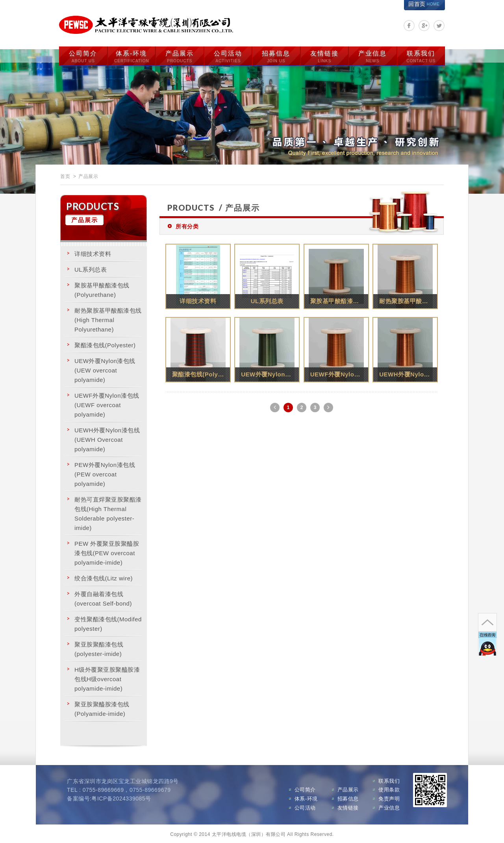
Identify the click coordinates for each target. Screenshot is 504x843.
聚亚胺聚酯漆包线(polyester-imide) (99, 648)
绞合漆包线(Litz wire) (104, 577)
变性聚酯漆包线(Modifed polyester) (108, 622)
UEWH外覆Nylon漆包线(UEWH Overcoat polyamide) (107, 438)
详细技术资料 (93, 252)
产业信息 (372, 56)
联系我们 (421, 56)
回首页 (424, 4)
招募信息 (276, 56)
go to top (487, 599)
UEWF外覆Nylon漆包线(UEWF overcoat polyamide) (107, 403)
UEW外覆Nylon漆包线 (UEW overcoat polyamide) (105, 369)
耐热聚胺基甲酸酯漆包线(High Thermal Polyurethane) (108, 318)
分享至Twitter (439, 26)
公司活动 (228, 56)
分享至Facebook (409, 26)
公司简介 (83, 56)
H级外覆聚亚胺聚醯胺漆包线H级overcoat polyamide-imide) (107, 677)
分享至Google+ (424, 26)
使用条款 (389, 788)
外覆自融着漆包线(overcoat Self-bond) (103, 597)
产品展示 (180, 56)
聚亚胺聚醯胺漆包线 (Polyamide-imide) (102, 707)
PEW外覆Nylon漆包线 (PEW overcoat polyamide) (105, 473)
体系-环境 (132, 56)
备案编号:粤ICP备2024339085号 (109, 797)
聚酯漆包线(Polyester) (105, 344)
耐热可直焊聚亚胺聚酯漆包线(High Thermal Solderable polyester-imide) (108, 512)
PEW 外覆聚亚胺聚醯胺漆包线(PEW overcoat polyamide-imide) (107, 551)
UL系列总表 (91, 268)
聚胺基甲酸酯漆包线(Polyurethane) (102, 288)
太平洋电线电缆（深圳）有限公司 (150, 24)
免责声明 (389, 798)
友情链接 (324, 56)
